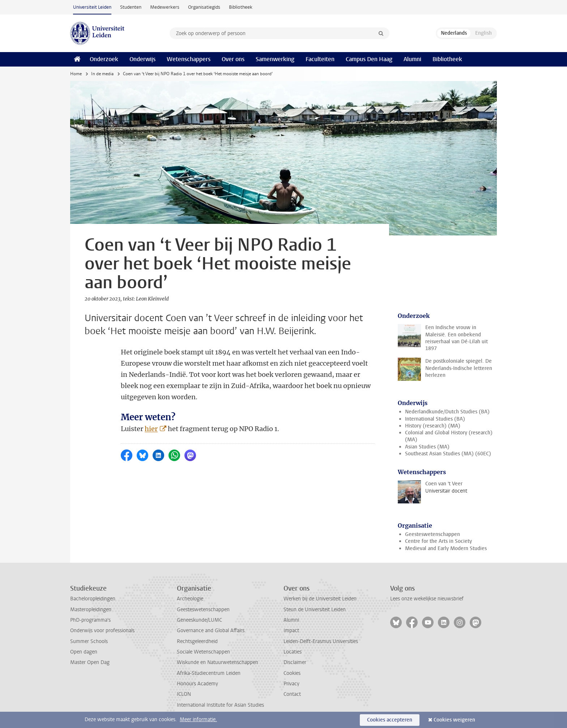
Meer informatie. (198, 720)
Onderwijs (142, 59)
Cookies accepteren (390, 720)
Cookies (292, 673)
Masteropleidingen (91, 610)
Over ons (233, 59)
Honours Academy (197, 684)
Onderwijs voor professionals (102, 631)
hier (151, 429)
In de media (102, 74)
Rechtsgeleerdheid (197, 641)
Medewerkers (165, 7)
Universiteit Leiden (92, 7)
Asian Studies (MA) (427, 447)
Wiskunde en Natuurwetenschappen (218, 662)
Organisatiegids (204, 7)
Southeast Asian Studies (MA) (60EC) (448, 454)
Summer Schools (89, 641)
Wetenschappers (189, 59)
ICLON (184, 694)
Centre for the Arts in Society (438, 541)
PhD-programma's (90, 620)
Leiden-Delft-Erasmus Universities (321, 641)
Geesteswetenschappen (432, 534)
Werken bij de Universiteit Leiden (320, 599)
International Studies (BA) (435, 419)
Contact (292, 694)
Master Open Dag (90, 662)
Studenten (131, 7)
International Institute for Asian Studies (220, 705)
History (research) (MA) (433, 426)
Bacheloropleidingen (93, 599)
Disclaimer (295, 662)
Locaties (293, 652)
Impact (291, 631)
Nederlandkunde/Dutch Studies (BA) (447, 412)
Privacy (291, 684)
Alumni (412, 59)
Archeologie (190, 599)
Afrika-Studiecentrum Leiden (209, 673)
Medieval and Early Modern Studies (446, 548)
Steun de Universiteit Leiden (315, 610)
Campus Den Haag (369, 59)
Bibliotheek (241, 7)
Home (76, 74)
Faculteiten (320, 59)
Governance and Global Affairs (211, 631)
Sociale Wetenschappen (203, 652)
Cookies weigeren (454, 720)
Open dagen (84, 652)
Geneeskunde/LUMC (199, 620)
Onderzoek (104, 59)
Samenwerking (275, 59)
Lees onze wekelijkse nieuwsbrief (427, 599)
